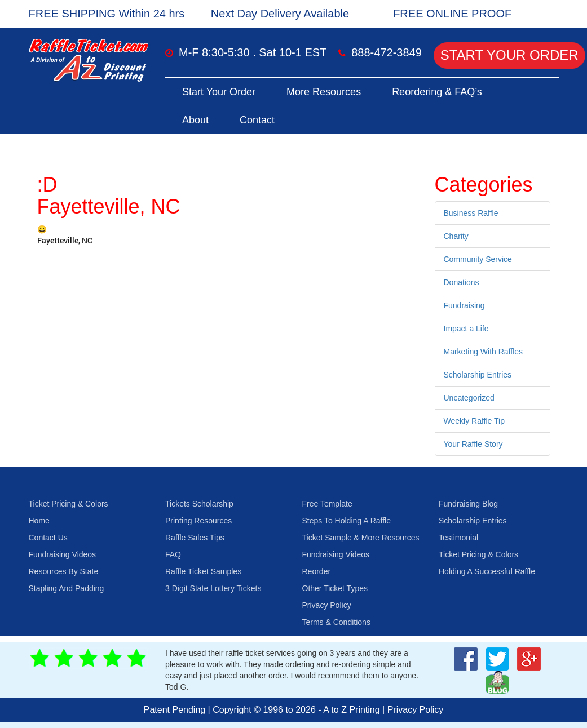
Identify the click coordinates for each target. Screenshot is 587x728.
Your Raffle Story (473, 444)
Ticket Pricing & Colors (69, 504)
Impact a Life (466, 329)
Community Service (478, 259)
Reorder (317, 571)
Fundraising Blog (468, 504)
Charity (456, 236)
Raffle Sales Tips (195, 538)
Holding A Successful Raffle (487, 571)
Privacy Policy (327, 605)
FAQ (173, 554)
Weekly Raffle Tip (474, 421)
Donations (462, 282)
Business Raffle (471, 213)
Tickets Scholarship (199, 504)
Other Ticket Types (335, 588)
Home (39, 521)
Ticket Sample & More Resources (361, 538)
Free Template (327, 504)
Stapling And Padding (67, 588)
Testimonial (458, 538)
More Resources (324, 92)
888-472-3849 (387, 52)
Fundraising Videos (63, 554)
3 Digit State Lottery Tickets (213, 588)
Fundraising (464, 305)
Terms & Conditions (336, 622)
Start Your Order (509, 55)
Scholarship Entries (478, 375)
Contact (257, 120)
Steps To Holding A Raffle (347, 521)
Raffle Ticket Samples (203, 571)
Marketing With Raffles (484, 352)
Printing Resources (198, 521)
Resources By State (64, 571)
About (195, 120)
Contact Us (48, 538)
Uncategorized (469, 398)
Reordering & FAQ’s (437, 92)
